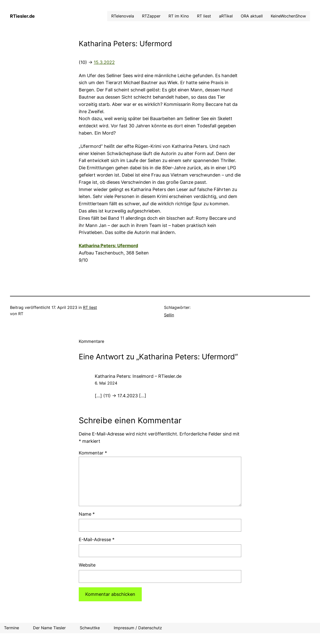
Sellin (169, 315)
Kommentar (93, 453)
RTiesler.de (22, 16)
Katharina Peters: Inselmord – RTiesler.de (138, 376)
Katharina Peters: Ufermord (108, 246)
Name (87, 514)
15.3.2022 (104, 62)
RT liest (90, 307)
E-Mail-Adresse (97, 539)
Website (87, 565)
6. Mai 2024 (106, 383)
